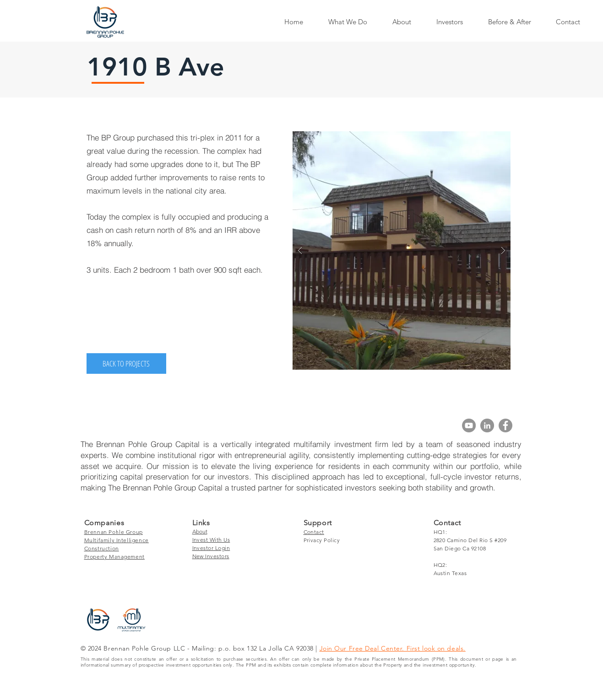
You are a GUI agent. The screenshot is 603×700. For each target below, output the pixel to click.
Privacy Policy (322, 540)
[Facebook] (505, 425)
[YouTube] (469, 425)
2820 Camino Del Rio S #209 (470, 540)
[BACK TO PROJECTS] (126, 363)
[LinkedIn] (487, 425)
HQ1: (440, 532)
